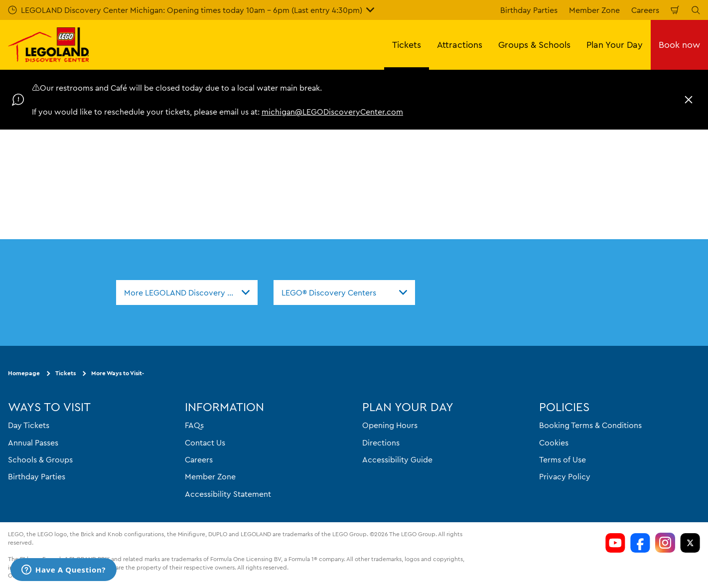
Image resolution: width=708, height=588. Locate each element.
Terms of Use (563, 459)
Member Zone (594, 10)
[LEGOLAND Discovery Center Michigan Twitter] (690, 543)
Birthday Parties (529, 10)
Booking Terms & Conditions (590, 425)
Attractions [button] (460, 45)
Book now (679, 45)
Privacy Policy (565, 476)
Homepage (24, 373)
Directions (381, 442)
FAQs (194, 425)
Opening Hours (390, 425)
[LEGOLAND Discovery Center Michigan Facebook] (640, 543)
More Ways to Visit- (118, 373)
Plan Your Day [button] (615, 45)
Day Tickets (29, 425)
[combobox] (187, 293)
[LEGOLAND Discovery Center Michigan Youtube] (615, 543)
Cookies (554, 442)
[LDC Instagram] (665, 543)
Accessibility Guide (397, 459)
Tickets (66, 373)
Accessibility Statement (228, 494)
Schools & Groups (40, 459)
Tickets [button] (407, 45)
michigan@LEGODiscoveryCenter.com (332, 112)
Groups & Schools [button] (534, 45)
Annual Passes (33, 442)
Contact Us (205, 442)
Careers (645, 10)
